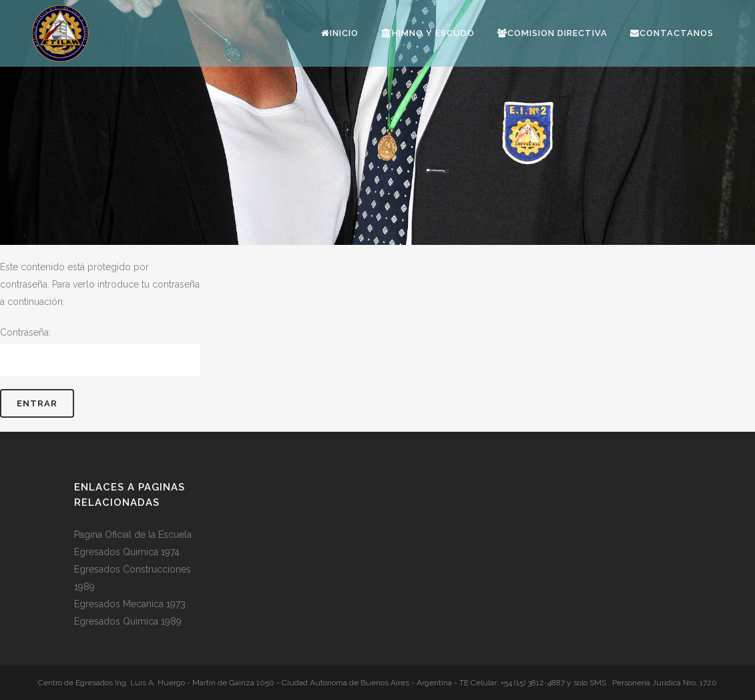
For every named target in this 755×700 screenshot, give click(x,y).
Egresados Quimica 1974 (127, 552)
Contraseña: (100, 351)
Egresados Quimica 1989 (128, 621)
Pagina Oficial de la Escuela (133, 535)
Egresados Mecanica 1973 (130, 604)
